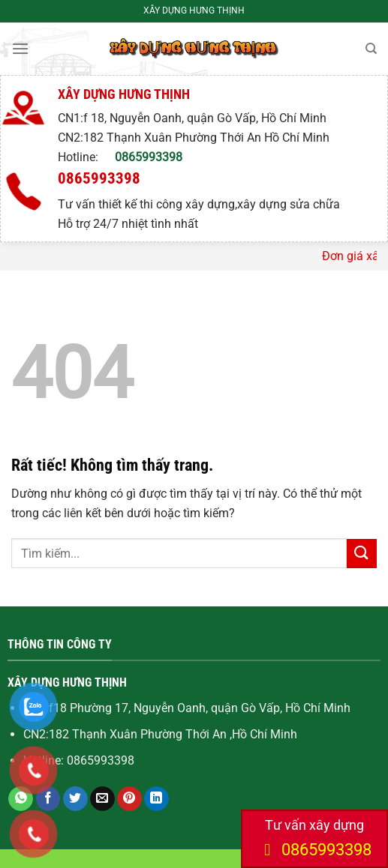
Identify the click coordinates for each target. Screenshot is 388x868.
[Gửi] (362, 554)
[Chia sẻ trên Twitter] (75, 799)
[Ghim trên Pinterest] (129, 799)
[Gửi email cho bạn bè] (102, 799)
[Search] (371, 49)
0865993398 (149, 157)
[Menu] (20, 48)
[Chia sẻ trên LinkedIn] (156, 799)
